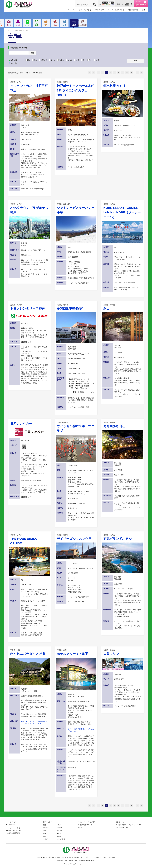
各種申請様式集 (133, 10)
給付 (143, 10)
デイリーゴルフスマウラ (76, 537)
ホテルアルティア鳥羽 (76, 652)
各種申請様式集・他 (86, 825)
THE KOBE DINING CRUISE (29, 540)
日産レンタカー (21, 424)
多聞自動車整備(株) (76, 307)
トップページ (69, 10)
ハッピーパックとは (84, 10)
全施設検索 (127, 25)
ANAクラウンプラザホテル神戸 (29, 209)
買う (90, 25)
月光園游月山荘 (123, 425)
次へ (138, 72)
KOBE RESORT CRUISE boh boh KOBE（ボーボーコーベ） (123, 211)
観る (25, 25)
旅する (53, 25)
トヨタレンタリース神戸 (29, 307)
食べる (71, 25)
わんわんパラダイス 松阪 (29, 652)
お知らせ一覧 (11, 824)
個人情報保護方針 (130, 825)
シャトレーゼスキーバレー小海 (76, 209)
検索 (33, 53)
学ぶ (99, 25)
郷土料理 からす (123, 84)
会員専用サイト (121, 822)
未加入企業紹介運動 (14, 833)
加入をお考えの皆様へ (14, 831)
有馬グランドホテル (123, 537)
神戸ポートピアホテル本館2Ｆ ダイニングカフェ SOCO (76, 89)
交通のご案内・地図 (122, 828)
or (16, 63)
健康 (81, 25)
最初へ (90, 72)
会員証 (118, 26)
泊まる (62, 25)
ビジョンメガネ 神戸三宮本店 (29, 87)
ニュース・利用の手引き (116, 10)
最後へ (142, 72)
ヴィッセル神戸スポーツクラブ (76, 427)
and (11, 63)
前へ (94, 72)
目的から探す (99, 10)
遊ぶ (34, 25)
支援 (109, 25)
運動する (43, 25)
